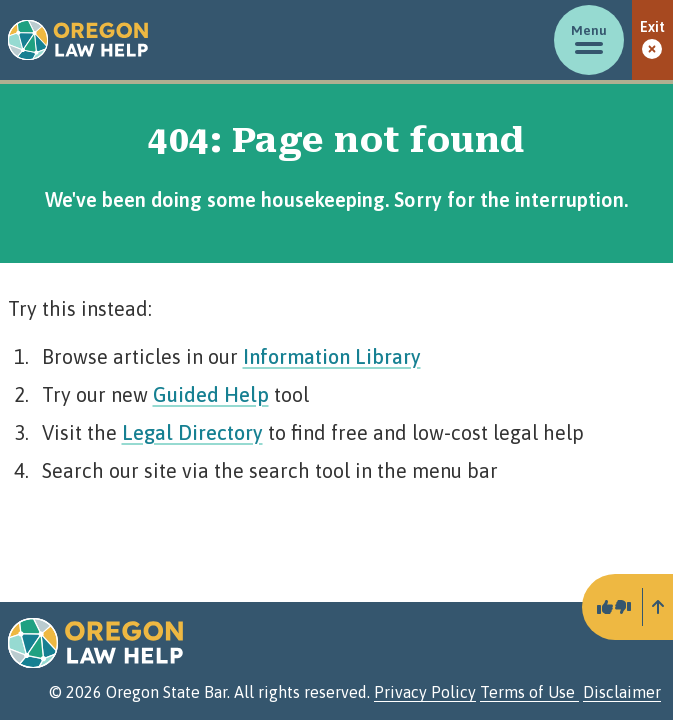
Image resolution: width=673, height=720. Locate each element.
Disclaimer (622, 692)
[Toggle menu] (589, 40)
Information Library (332, 356)
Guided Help (211, 394)
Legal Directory (192, 432)
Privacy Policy (425, 692)
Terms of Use (529, 692)
